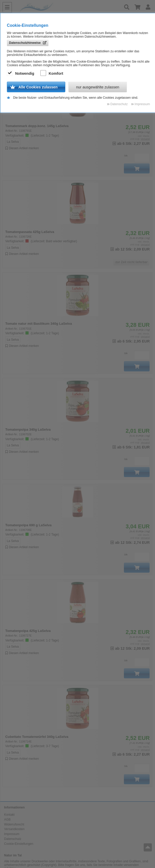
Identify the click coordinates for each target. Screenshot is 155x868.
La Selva (13, 142)
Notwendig (21, 73)
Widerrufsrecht (14, 824)
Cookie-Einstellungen (19, 844)
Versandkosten (14, 829)
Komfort (52, 73)
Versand (145, 139)
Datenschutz (13, 839)
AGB (7, 820)
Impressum (12, 834)
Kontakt (9, 815)
